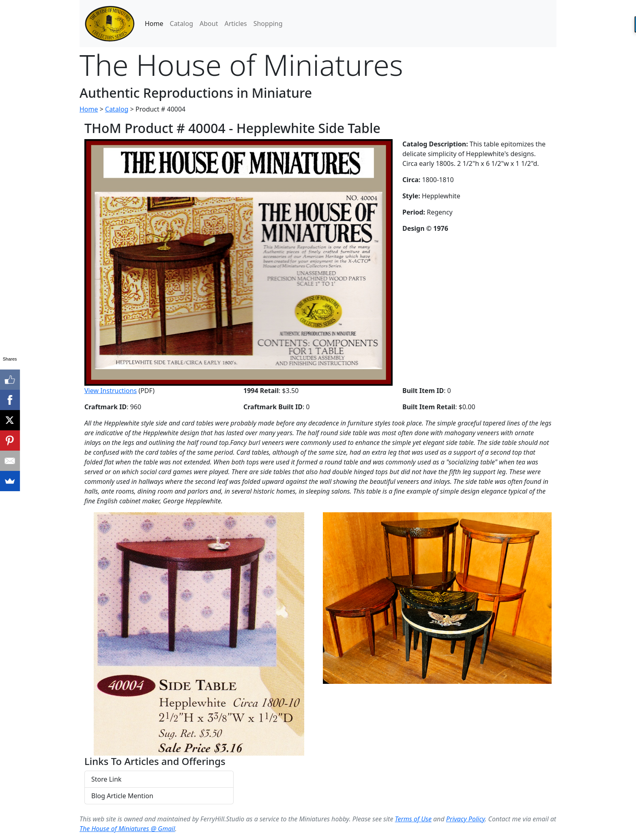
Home (154, 24)
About (209, 24)
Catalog (182, 24)
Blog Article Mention (122, 796)
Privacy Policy (465, 819)
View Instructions (111, 391)
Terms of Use (413, 819)
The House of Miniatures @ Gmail (127, 829)
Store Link (106, 779)
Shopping (268, 24)
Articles (235, 24)
